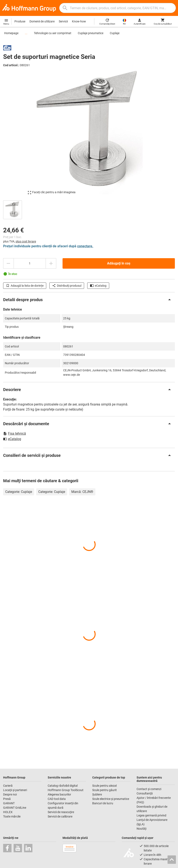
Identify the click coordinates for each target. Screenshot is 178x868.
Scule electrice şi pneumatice (111, 799)
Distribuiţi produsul (67, 286)
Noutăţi (142, 829)
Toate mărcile (12, 816)
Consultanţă (145, 793)
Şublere (97, 794)
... (26, 33)
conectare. (85, 246)
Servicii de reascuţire (61, 812)
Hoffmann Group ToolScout (66, 790)
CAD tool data (57, 799)
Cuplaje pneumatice (91, 33)
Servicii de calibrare (60, 816)
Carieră (8, 786)
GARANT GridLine (15, 808)
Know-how (79, 21)
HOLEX (8, 812)
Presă (7, 799)
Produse (20, 21)
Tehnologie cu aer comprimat (53, 33)
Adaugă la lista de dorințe (25, 286)
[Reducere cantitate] (8, 263)
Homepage (11, 33)
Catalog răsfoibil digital (63, 786)
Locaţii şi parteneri (15, 790)
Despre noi (10, 794)
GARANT (9, 803)
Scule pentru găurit (104, 790)
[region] (89, 209)
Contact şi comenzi (149, 789)
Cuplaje (115, 33)
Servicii (63, 21)
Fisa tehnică (15, 433)
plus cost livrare (26, 241)
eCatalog (98, 286)
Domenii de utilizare (42, 21)
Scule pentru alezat (105, 786)
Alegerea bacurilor (59, 794)
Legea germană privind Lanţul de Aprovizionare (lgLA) (152, 820)
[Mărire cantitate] (51, 263)
